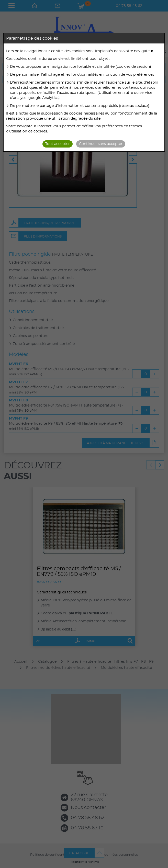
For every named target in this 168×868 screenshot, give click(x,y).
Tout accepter (58, 144)
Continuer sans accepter (101, 144)
